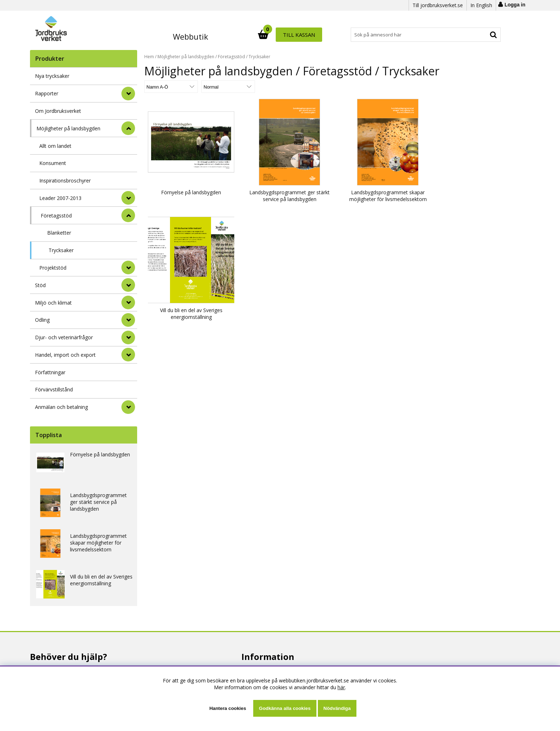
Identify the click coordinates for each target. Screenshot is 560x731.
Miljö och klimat (53, 303)
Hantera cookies (228, 708)
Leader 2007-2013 (60, 198)
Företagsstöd (56, 216)
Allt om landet (55, 146)
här (341, 687)
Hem (149, 57)
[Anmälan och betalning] (128, 407)
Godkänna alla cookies (285, 708)
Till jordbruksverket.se (438, 5)
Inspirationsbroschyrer (65, 181)
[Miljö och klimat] (128, 302)
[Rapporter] (128, 94)
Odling (42, 320)
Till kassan (477, 35)
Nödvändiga (337, 708)
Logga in (515, 5)
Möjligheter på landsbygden (68, 128)
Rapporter (47, 93)
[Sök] (311, 35)
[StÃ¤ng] (128, 128)
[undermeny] (128, 198)
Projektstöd (53, 268)
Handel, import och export (65, 355)
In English (481, 5)
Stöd (40, 285)
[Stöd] (128, 285)
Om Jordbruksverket (58, 111)
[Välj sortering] (171, 87)
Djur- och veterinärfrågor (64, 337)
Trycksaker (61, 250)
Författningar (50, 372)
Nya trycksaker (52, 76)
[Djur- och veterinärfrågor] (128, 337)
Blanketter (59, 233)
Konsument (53, 163)
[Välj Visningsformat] (228, 87)
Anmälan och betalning (61, 407)
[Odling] (128, 320)
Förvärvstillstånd (54, 389)
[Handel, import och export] (128, 355)
